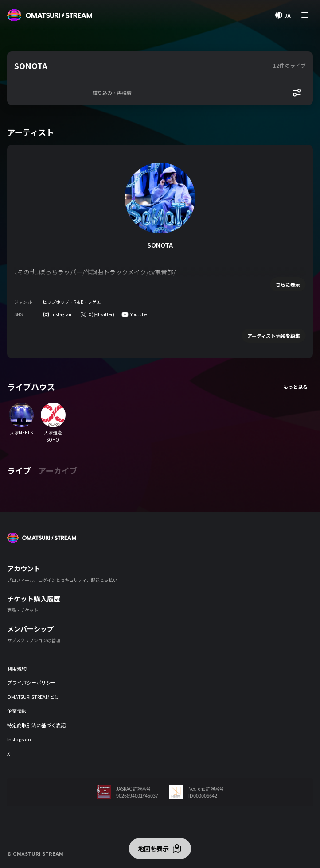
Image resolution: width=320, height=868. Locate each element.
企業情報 (17, 711)
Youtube (139, 314)
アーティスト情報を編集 (274, 336)
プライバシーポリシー (31, 682)
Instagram (19, 739)
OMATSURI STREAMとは (33, 697)
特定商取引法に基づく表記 (36, 725)
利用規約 (17, 668)
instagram (62, 314)
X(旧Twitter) (101, 314)
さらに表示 (288, 284)
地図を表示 (153, 849)
